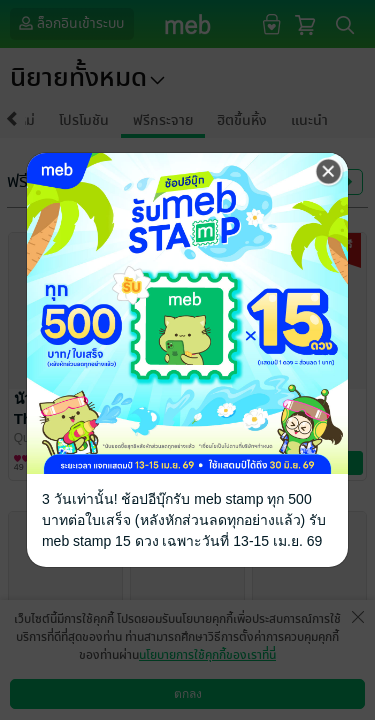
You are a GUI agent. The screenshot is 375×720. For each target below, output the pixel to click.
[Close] (329, 172)
